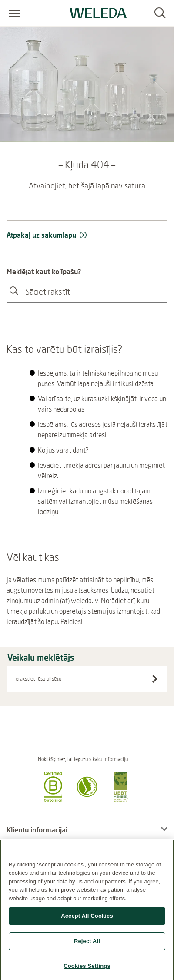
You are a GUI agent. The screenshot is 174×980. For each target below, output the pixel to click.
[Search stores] (155, 679)
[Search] (160, 13)
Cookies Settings (87, 969)
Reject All (87, 944)
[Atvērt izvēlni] (14, 13)
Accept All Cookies (87, 919)
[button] (53, 799)
